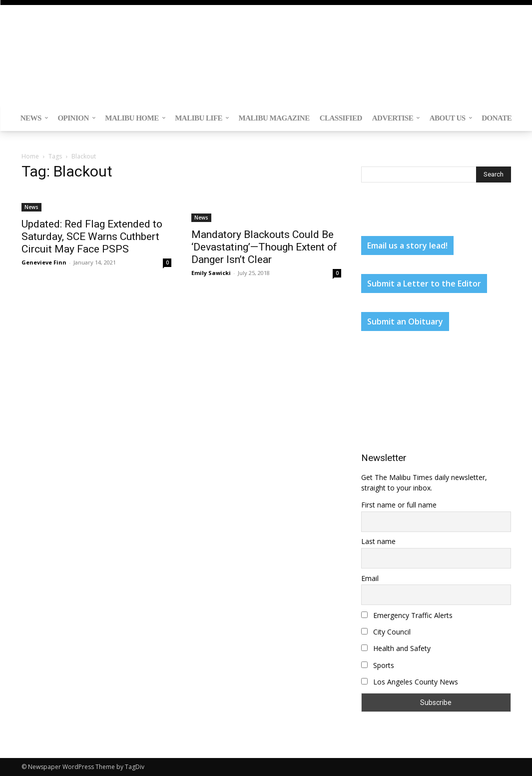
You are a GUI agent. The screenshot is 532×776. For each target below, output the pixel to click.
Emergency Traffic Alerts (407, 615)
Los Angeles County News (410, 682)
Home (30, 156)
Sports (378, 665)
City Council (386, 632)
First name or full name (399, 505)
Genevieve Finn (44, 262)
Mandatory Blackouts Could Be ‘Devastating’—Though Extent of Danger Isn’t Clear (264, 247)
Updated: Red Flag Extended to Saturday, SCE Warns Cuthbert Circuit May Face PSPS (92, 236)
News (31, 207)
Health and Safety (396, 648)
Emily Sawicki (211, 273)
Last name (378, 541)
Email (370, 578)
